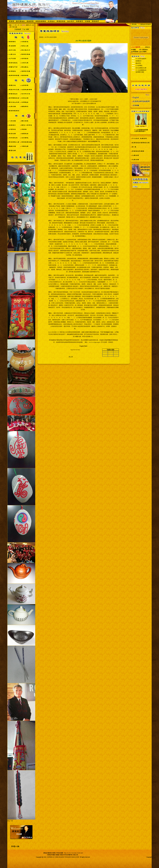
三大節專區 (139, 73)
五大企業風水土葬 (141, 75)
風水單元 (138, 70)
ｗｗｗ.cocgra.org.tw (95, 342)
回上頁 (71, 357)
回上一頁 (10, 821)
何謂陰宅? (139, 68)
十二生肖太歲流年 (141, 66)
